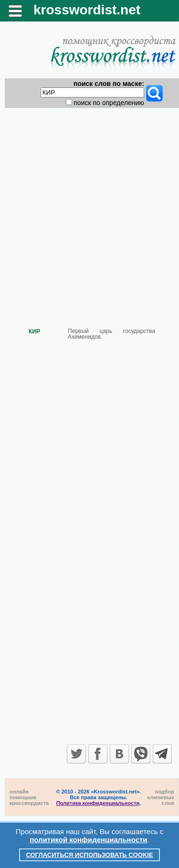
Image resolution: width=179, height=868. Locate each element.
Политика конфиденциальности (98, 803)
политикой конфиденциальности (88, 840)
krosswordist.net (87, 10)
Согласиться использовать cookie (89, 855)
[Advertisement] (89, 210)
